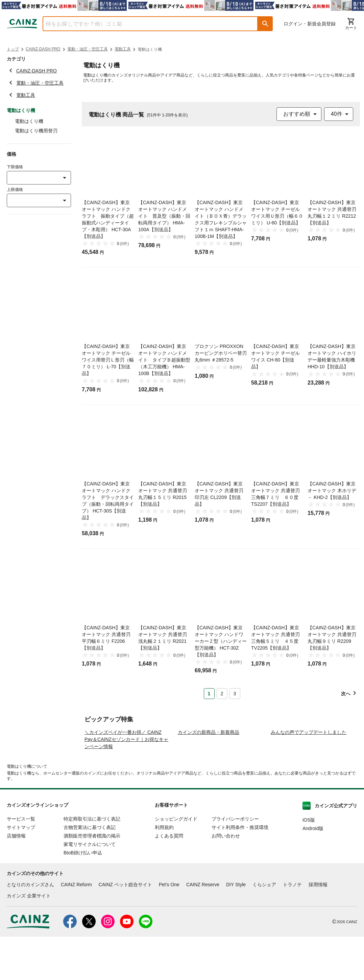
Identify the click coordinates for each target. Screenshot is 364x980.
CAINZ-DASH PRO (43, 49)
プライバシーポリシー (235, 862)
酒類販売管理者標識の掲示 (92, 879)
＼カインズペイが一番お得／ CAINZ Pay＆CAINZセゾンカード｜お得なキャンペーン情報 (126, 783)
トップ (13, 49)
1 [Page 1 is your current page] (209, 694)
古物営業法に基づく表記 (90, 871)
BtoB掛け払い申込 (83, 896)
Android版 (313, 872)
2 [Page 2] (222, 694)
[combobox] (145, 24)
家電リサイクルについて (90, 888)
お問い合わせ (226, 879)
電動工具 (123, 49)
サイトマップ (21, 871)
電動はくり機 (29, 121)
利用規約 (164, 871)
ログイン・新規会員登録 (310, 24)
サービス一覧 (21, 862)
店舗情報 (16, 879)
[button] (265, 24)
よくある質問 (169, 879)
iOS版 (309, 863)
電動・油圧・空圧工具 (88, 49)
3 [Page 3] (235, 694)
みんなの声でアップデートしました (309, 776)
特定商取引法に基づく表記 (92, 862)
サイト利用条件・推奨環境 (240, 871)
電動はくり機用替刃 (36, 131)
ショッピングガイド (176, 862)
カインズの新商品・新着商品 (209, 776)
